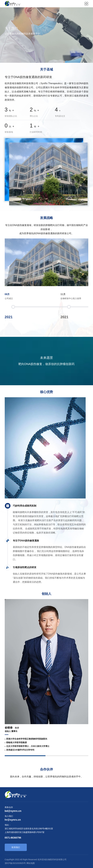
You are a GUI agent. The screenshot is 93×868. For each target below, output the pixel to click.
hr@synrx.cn (13, 820)
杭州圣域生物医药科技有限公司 (52, 859)
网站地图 (31, 863)
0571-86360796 (13, 838)
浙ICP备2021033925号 (15, 863)
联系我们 (16, 847)
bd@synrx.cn (13, 811)
